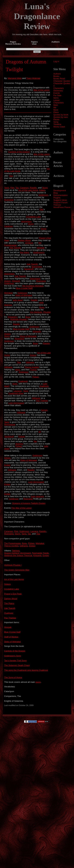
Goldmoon (43, 195)
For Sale (57, 95)
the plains (25, 252)
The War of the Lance (21, 508)
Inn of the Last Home (28, 190)
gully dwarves (37, 496)
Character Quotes (62, 81)
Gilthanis (30, 362)
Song (56, 122)
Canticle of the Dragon (15, 651)
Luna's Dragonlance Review (37, 16)
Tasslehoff (29, 269)
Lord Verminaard (16, 403)
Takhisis (16, 551)
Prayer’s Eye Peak (13, 594)
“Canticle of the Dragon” (19, 152)
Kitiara (42, 190)
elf (40, 432)
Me (55, 107)
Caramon (24, 188)
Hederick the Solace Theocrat (18, 555)
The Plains (9, 603)
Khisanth (16, 281)
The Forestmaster (12, 543)
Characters (58, 88)
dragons (19, 444)
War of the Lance (41, 90)
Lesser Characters (58, 101)
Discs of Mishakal (28, 336)
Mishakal (8, 293)
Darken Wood (24, 240)
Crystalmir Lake (33, 217)
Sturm (45, 188)
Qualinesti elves (16, 393)
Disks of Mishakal (24, 295)
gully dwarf (18, 300)
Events (57, 93)
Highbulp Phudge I (19, 319)
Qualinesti (23, 381)
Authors (57, 74)
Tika (11, 176)
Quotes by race (60, 117)
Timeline (57, 124)
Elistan (7, 458)
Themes (57, 205)
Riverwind (9, 200)
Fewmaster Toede (40, 553)
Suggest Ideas (60, 200)
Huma (44, 229)
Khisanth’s (13, 317)
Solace (33, 355)
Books (56, 76)
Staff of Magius (11, 637)
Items (56, 98)
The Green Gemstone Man (17, 570)
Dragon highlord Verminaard (17, 553)
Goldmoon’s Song (13, 656)
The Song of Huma (13, 677)
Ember (7, 465)
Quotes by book (61, 115)
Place (56, 112)
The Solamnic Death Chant (17, 665)
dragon (7, 281)
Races (56, 119)
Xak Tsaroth (15, 248)
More (56, 110)
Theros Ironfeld (32, 367)
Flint (12, 188)
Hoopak (8, 627)
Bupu (42, 307)
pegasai (41, 248)
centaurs (29, 243)
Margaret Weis (15, 78)
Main (56, 105)
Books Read (59, 79)
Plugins (57, 198)
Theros (33, 370)
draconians (26, 221)
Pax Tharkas (42, 401)
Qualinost (44, 386)
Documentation (60, 195)
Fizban (36, 377)
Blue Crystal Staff (24, 288)
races (38, 682)
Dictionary (58, 91)
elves (18, 370)
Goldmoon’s (39, 252)
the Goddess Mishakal (33, 286)
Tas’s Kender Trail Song (15, 661)
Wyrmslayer (10, 424)
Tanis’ (26, 391)
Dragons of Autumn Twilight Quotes (29, 503)
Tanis (7, 188)
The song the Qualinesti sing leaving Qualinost (26, 670)
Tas (17, 188)
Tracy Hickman (33, 78)
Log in (56, 61)
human (44, 410)
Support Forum (60, 202)
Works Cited (59, 127)
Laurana (18, 391)
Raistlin (33, 188)
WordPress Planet (62, 207)
